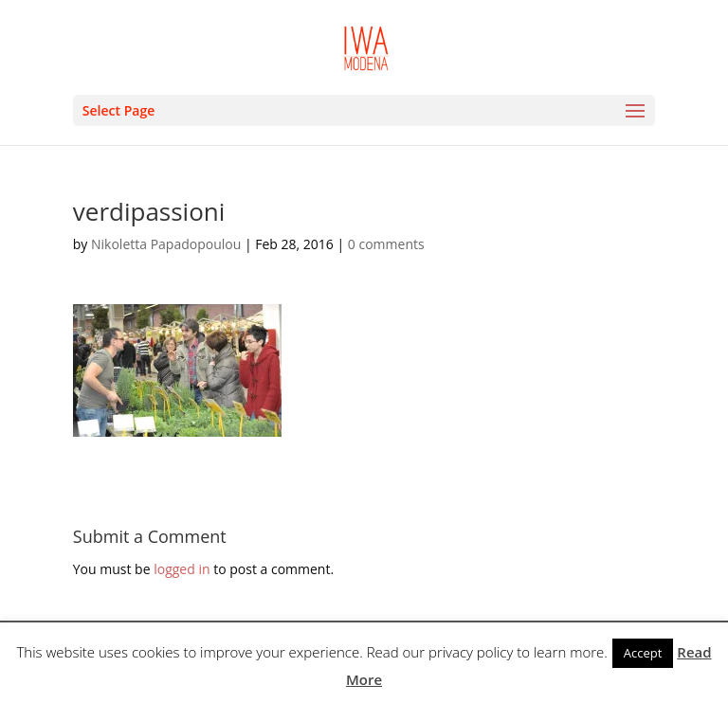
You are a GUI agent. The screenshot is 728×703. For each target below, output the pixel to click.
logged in (182, 569)
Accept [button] (643, 653)
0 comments (386, 244)
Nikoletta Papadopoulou (166, 244)
